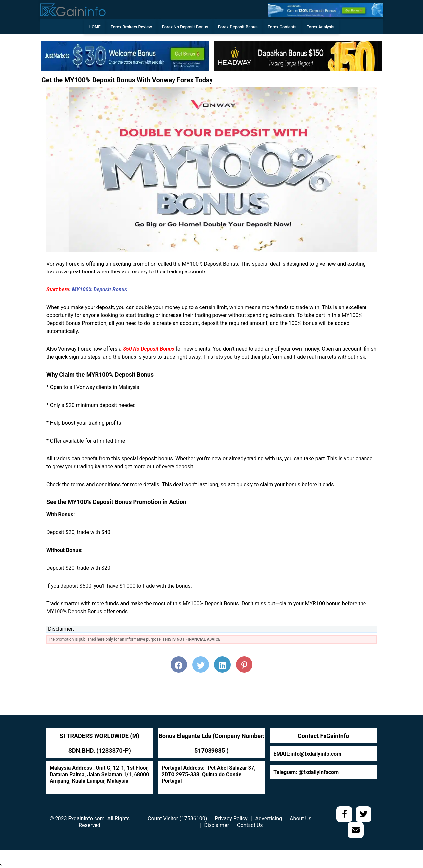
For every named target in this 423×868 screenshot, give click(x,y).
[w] (125, 56)
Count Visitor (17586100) (177, 819)
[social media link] (344, 814)
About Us (301, 819)
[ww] (326, 9)
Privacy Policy (231, 819)
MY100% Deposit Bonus (99, 289)
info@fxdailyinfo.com (316, 754)
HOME (95, 27)
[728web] (298, 56)
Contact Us (250, 825)
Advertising (269, 819)
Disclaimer (217, 825)
